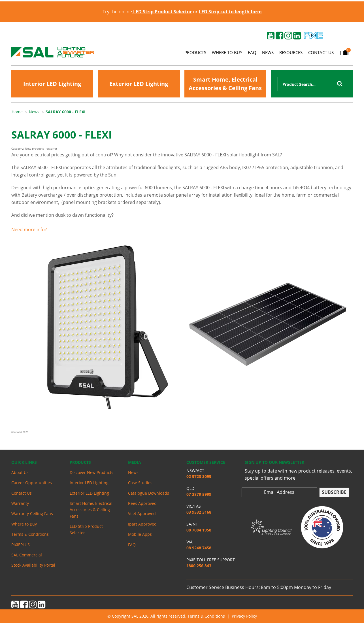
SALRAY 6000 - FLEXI (66, 112)
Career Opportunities (32, 483)
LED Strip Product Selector (86, 529)
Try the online (147, 12)
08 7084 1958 (199, 530)
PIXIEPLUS (21, 545)
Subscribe (334, 492)
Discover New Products (91, 472)
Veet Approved (142, 514)
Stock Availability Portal (33, 565)
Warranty (20, 503)
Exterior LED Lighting (139, 84)
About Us (20, 472)
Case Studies (140, 483)
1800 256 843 (199, 566)
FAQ (252, 52)
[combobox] (312, 84)
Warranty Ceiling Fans (32, 514)
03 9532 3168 (199, 512)
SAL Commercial (27, 555)
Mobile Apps (140, 534)
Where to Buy (227, 52)
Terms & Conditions (30, 534)
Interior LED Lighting (52, 84)
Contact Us (321, 52)
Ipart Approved (142, 524)
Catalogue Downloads (149, 493)
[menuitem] (20, 112)
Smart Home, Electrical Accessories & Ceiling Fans (225, 84)
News (268, 52)
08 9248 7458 (199, 548)
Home (17, 112)
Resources (291, 52)
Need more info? (29, 229)
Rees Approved (142, 503)
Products (195, 52)
